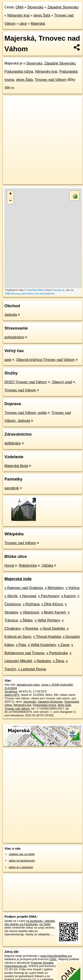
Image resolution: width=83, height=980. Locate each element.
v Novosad (28, 596)
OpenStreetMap (35, 290)
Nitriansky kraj (18, 15)
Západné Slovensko (63, 7)
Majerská (38, 24)
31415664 (11, 688)
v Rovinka (30, 628)
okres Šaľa (42, 15)
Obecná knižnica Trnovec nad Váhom (45, 360)
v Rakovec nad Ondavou (24, 588)
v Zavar (64, 645)
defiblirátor (13, 443)
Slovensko (35, 7)
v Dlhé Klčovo (52, 604)
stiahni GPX (12, 695)
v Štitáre (26, 620)
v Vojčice (72, 588)
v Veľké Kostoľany (42, 645)
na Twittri (45, 924)
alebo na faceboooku (22, 861)
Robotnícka (28, 565)
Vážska (47, 565)
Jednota (11, 315)
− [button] (10, 201)
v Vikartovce (30, 612)
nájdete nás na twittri (22, 854)
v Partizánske (57, 653)
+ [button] (10, 194)
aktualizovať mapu (28, 685)
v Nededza (42, 661)
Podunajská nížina (19, 71)
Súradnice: (11, 691)
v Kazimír (68, 596)
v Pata (21, 645)
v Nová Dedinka (53, 628)
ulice (23, 24)
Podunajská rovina (44, 705)
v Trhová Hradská (47, 637)
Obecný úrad (62, 382)
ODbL (53, 959)
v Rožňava (31, 604)
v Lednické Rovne (32, 669)
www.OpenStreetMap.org (56, 956)
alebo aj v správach (21, 867)
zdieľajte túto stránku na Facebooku (30, 923)
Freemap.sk (58, 290)
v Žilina (58, 661)
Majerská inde (18, 579)
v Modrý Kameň (53, 612)
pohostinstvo (14, 337)
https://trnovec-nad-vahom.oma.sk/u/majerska (30, 294)
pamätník (12, 488)
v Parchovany (49, 596)
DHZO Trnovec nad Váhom (26, 382)
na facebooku (34, 921)
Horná (9, 565)
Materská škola (16, 466)
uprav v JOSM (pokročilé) (57, 685)
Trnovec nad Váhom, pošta (26, 413)
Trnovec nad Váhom (51, 80)
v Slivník (11, 596)
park (8, 360)
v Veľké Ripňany (47, 620)
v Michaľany (54, 588)
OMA (20, 7)
